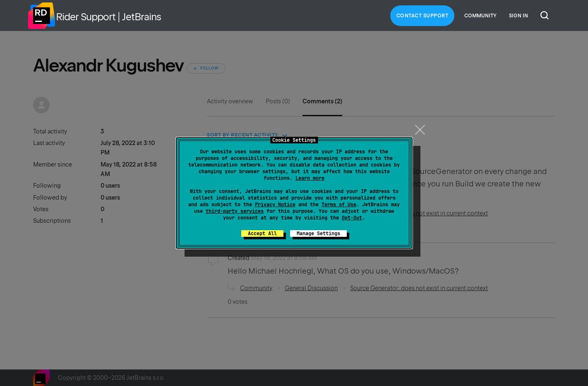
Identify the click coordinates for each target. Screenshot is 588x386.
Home (41, 16)
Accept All (262, 234)
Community (480, 16)
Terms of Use (339, 205)
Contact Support (422, 16)
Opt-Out (352, 218)
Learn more (310, 178)
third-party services (235, 211)
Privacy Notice (275, 205)
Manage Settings (318, 234)
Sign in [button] (518, 16)
